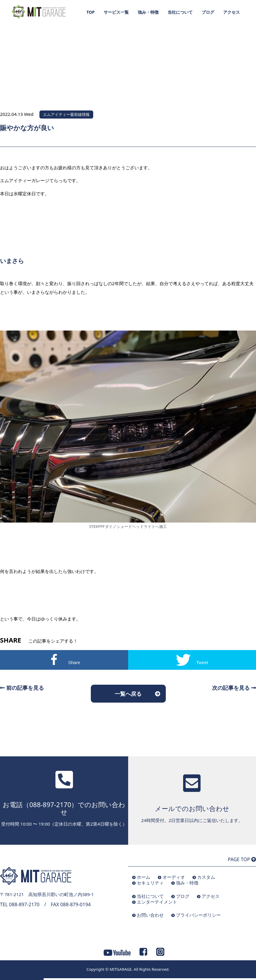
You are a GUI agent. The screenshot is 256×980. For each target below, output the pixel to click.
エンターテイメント (157, 902)
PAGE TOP (242, 859)
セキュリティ (150, 883)
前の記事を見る (22, 688)
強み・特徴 (148, 12)
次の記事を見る (234, 688)
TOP (91, 12)
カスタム (206, 877)
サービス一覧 (116, 12)
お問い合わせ (150, 915)
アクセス (232, 12)
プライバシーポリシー (198, 915)
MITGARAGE (121, 969)
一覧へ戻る (128, 694)
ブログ (208, 12)
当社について (180, 12)
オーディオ (174, 877)
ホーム (144, 877)
